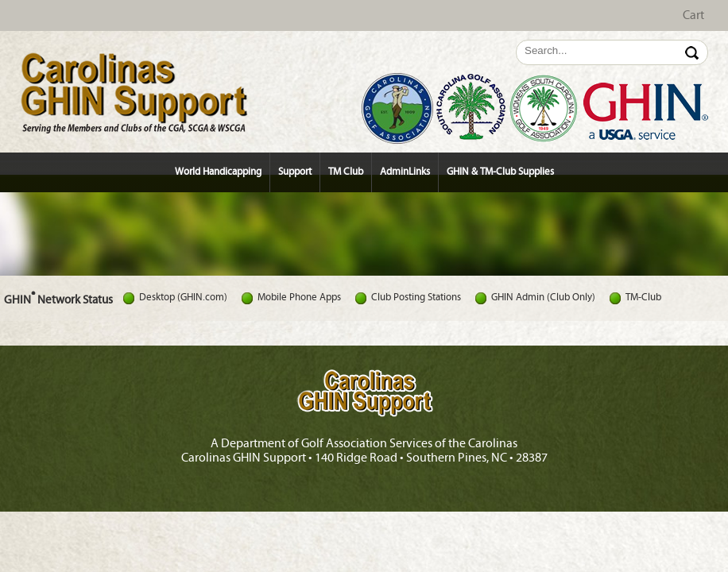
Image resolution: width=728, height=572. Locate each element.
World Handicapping (218, 172)
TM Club (346, 172)
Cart (693, 15)
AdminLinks (405, 172)
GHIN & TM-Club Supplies (500, 172)
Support (295, 172)
